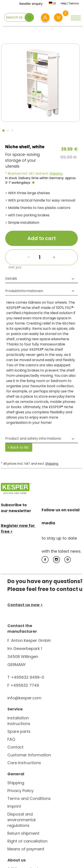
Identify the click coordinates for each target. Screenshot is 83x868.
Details (11, 278)
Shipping (56, 173)
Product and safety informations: (33, 438)
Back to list (20, 447)
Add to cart (42, 238)
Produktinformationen (24, 291)
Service (74, 3)
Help (64, 3)
